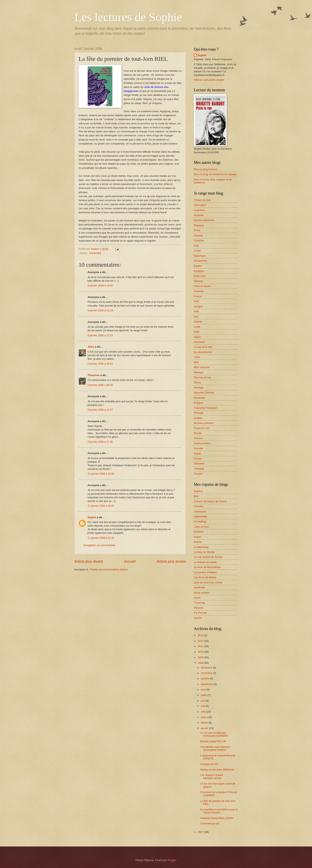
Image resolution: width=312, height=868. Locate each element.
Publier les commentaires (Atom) (109, 570)
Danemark (95, 253)
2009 (201, 657)
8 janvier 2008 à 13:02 (100, 286)
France (198, 296)
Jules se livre (201, 527)
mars (204, 717)
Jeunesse (199, 342)
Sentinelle (199, 587)
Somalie (198, 448)
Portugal (199, 413)
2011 (201, 646)
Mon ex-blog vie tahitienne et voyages (215, 174)
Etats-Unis (200, 276)
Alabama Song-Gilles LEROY (217, 818)
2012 (201, 641)
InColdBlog (200, 521)
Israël (197, 327)
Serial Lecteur (202, 593)
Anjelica (198, 491)
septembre (207, 684)
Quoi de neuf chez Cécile (208, 582)
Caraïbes (199, 240)
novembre (207, 673)
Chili (196, 246)
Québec (198, 418)
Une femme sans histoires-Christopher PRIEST (215, 748)
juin (203, 701)
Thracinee (94, 375)
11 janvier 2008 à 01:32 (101, 538)
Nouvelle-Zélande (204, 393)
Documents (200, 261)
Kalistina (199, 532)
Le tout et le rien (203, 347)
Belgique (199, 225)
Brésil (197, 230)
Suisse (198, 459)
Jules (91, 347)
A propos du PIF (209, 764)
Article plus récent (89, 561)
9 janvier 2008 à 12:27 (100, 410)
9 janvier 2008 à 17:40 (100, 442)
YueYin (198, 618)
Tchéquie (199, 469)
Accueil (130, 561)
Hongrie (198, 306)
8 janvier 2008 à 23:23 (100, 364)
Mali (196, 362)
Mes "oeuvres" (202, 367)
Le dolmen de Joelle (205, 562)
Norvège (199, 388)
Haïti (196, 301)
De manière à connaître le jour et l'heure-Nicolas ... (219, 811)
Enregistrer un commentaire (99, 545)
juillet (204, 695)
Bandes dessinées (204, 220)
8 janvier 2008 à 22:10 (100, 335)
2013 (201, 635)
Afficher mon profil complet (209, 80)
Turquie (198, 474)
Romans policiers (204, 423)
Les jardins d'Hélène (205, 572)
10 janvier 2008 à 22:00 (101, 474)
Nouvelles (199, 398)
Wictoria (198, 608)
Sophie (92, 517)
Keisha (198, 542)
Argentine (199, 210)
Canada (198, 235)
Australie (199, 215)
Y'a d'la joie (200, 613)
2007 (201, 832)
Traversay (199, 603)
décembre (207, 668)
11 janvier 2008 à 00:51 (101, 506)
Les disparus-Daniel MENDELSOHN (212, 777)
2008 (201, 663)
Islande (198, 322)
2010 (201, 652)
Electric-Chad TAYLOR (213, 741)
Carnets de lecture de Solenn (210, 501)
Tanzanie (199, 463)
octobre (205, 679)
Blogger (172, 860)
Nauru (197, 382)
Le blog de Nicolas (204, 552)
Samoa (198, 438)
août (204, 690)
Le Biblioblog (201, 547)
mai (203, 706)
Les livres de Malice (205, 577)
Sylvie (197, 598)
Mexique (199, 372)
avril (203, 712)
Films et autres (202, 286)
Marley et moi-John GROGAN (217, 770)
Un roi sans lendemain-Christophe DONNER (214, 734)
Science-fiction (202, 443)
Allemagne (200, 205)
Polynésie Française (205, 408)
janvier (205, 728)
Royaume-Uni (202, 428)
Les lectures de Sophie (128, 17)
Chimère (199, 506)
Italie (196, 332)
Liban (197, 357)
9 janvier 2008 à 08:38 (100, 385)
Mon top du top (202, 377)
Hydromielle (201, 517)
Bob (196, 496)
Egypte (198, 266)
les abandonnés (203, 352)
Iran (196, 317)
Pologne (198, 403)
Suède (197, 454)
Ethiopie (198, 281)
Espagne (199, 271)
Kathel (197, 537)
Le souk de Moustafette (207, 567)
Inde (196, 311)
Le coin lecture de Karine (208, 557)
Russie (198, 433)
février (205, 723)
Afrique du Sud (202, 200)
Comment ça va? (210, 823)
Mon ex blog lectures (206, 169)
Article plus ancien (171, 561)
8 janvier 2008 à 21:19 (100, 310)
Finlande (199, 291)
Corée (197, 251)
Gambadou (200, 512)
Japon (197, 337)
